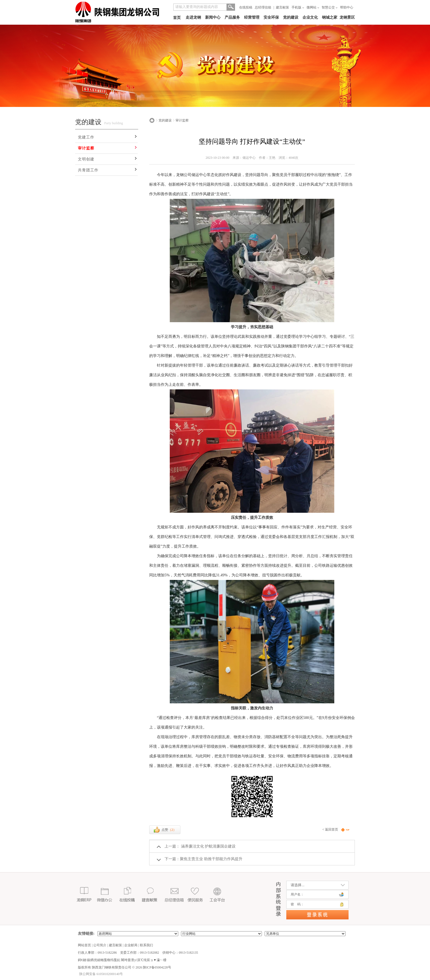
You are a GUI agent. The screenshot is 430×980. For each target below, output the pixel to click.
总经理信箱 (263, 7)
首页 (177, 18)
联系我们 (146, 945)
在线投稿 (246, 7)
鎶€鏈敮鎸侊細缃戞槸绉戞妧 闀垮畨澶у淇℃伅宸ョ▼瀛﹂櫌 (122, 960)
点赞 (165, 830)
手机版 (298, 7)
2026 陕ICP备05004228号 (153, 967)
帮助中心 (347, 7)
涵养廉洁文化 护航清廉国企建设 (208, 846)
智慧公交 (330, 7)
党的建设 (291, 17)
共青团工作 (88, 170)
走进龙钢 (193, 17)
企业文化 (310, 17)
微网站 (313, 7)
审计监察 (86, 148)
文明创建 (86, 159)
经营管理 (252, 17)
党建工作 (86, 137)
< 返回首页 (330, 829)
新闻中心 (213, 17)
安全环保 (271, 17)
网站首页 (84, 945)
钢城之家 (330, 17)
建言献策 (282, 7)
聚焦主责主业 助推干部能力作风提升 (211, 859)
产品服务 (232, 17)
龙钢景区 (347, 17)
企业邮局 (131, 945)
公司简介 (100, 945)
